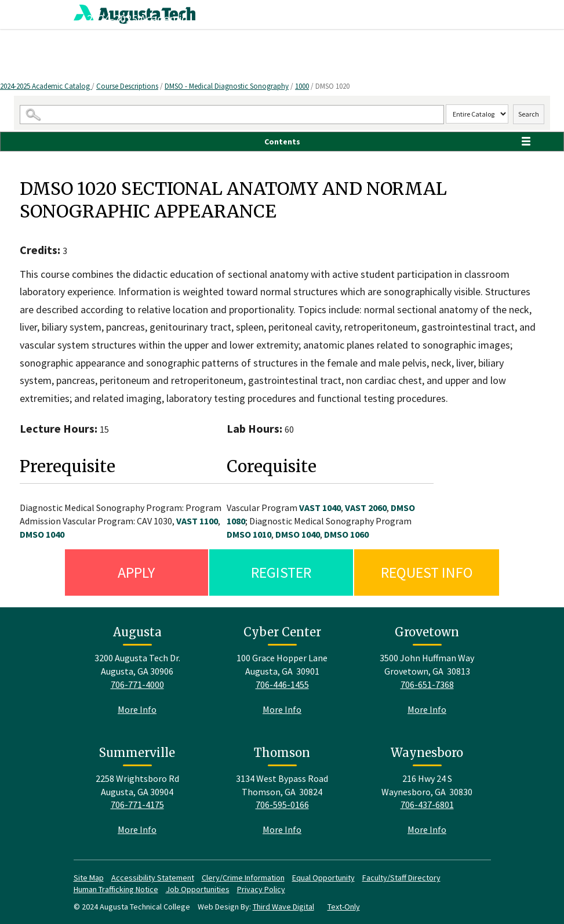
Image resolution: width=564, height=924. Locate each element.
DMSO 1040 (42, 534)
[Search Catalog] (232, 115)
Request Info (427, 572)
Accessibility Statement (153, 878)
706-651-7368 (427, 684)
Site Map (89, 878)
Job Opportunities (198, 889)
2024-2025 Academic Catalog (46, 86)
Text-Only (344, 907)
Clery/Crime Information (243, 878)
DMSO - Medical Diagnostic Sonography (227, 86)
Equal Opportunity (323, 878)
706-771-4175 (137, 805)
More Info (137, 709)
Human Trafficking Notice (116, 889)
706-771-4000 (137, 684)
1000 (302, 86)
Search (529, 114)
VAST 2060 (366, 508)
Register (281, 572)
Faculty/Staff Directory (401, 878)
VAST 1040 (320, 508)
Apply (136, 572)
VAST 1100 (197, 521)
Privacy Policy (261, 889)
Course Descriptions (127, 86)
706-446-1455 (282, 684)
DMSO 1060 (346, 534)
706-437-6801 (427, 805)
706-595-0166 (282, 805)
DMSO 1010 (249, 534)
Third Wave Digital (283, 907)
